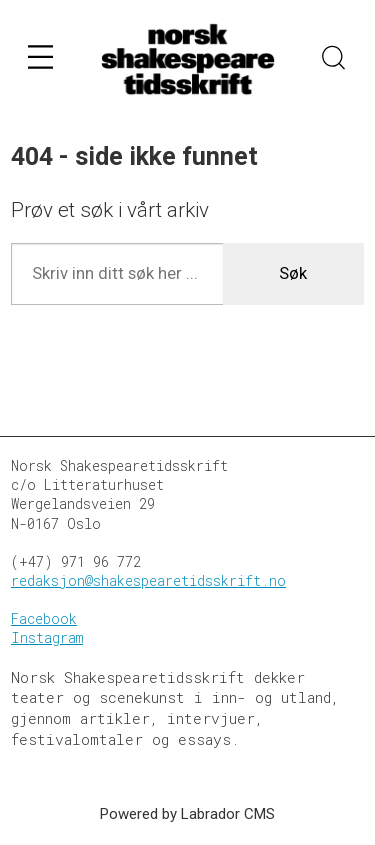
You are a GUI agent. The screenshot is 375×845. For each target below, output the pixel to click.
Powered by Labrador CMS (187, 814)
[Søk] (334, 60)
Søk (293, 273)
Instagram (47, 638)
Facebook (44, 619)
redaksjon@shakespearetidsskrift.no (148, 581)
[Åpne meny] (40, 60)
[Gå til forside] (188, 59)
